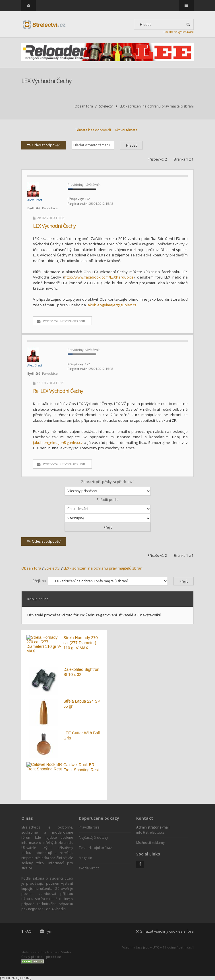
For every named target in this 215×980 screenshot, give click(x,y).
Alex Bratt (35, 200)
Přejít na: (40, 581)
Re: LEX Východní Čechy (58, 391)
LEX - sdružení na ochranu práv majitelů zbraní (157, 106)
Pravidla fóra (89, 827)
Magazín (85, 858)
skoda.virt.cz (89, 868)
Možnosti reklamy (150, 843)
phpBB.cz (53, 957)
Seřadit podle (108, 505)
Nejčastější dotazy (93, 837)
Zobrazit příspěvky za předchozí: (108, 487)
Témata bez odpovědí (93, 130)
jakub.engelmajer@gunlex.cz (112, 305)
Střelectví (106, 106)
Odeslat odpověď (44, 145)
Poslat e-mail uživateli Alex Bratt (61, 321)
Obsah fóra (84, 106)
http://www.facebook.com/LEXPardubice (99, 277)
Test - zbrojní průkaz (95, 848)
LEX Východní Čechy (46, 81)
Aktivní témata (126, 130)
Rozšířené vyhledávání (179, 32)
